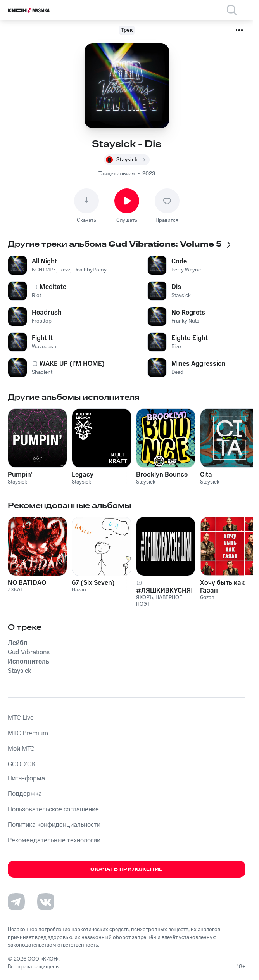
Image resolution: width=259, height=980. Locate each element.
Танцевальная (117, 174)
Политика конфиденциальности (54, 825)
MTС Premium (28, 733)
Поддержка (25, 794)
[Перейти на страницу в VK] (46, 902)
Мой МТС (21, 749)
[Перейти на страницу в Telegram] (16, 902)
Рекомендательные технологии (54, 840)
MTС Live (21, 718)
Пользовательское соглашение (53, 809)
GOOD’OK (22, 764)
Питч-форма (26, 778)
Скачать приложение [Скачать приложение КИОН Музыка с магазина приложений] (127, 869)
